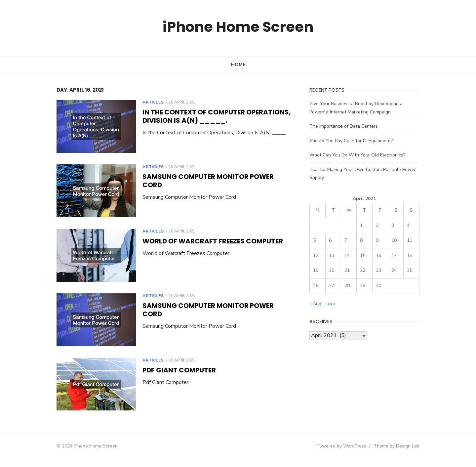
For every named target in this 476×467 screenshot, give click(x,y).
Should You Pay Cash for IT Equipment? (355, 141)
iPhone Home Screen (238, 26)
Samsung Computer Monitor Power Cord (208, 178)
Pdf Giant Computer (169, 375)
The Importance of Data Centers (347, 126)
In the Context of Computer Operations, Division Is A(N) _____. (206, 116)
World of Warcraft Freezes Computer (202, 244)
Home (238, 65)
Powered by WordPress (352, 453)
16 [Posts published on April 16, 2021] (386, 255)
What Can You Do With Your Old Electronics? (361, 155)
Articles (143, 102)
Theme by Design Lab (407, 453)
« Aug (319, 304)
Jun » (334, 304)
